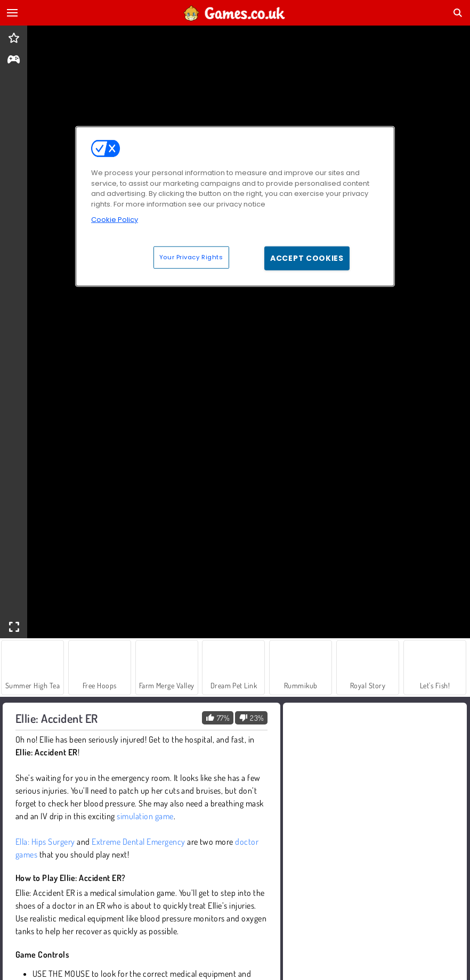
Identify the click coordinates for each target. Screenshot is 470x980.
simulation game (145, 816)
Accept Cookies (307, 258)
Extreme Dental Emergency (139, 842)
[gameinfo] (14, 60)
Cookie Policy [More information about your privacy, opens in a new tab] (115, 220)
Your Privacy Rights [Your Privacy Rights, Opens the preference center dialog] (191, 257)
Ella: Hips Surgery (45, 842)
